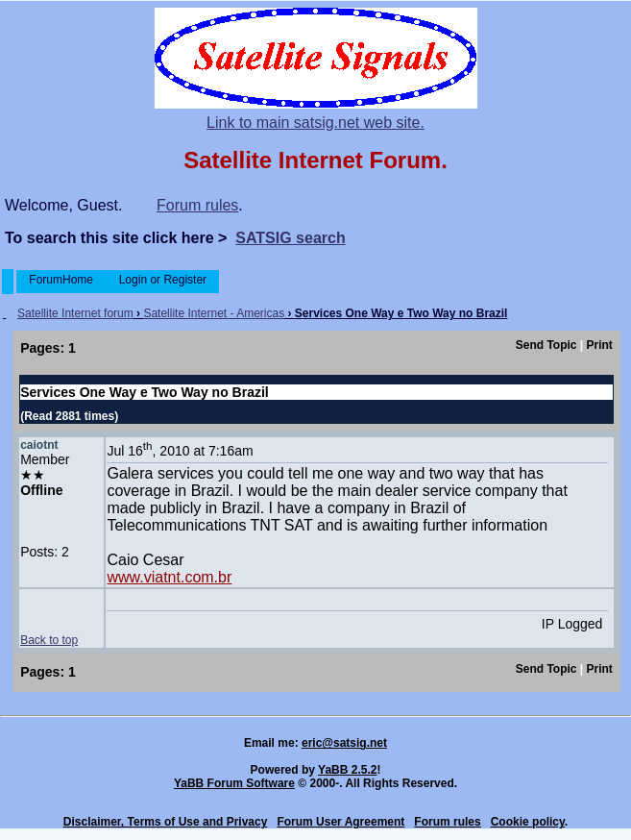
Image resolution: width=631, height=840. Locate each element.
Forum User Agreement (340, 822)
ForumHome (61, 280)
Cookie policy (528, 822)
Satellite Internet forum (75, 313)
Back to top (49, 640)
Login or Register (162, 280)
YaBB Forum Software (234, 783)
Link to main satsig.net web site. (315, 123)
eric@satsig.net (344, 743)
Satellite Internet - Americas (214, 313)
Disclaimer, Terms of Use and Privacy (166, 822)
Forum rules (197, 205)
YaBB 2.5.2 (347, 770)
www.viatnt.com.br (169, 577)
